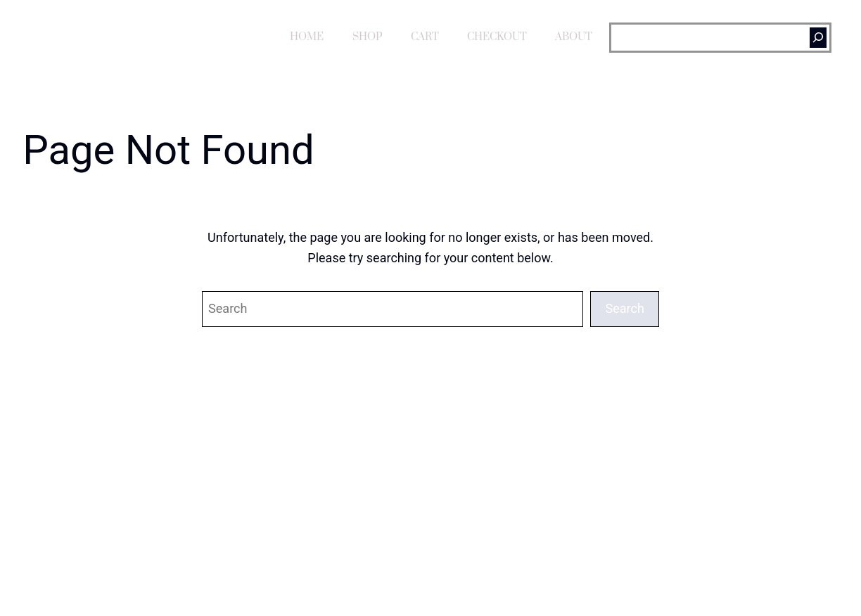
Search (625, 308)
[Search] (818, 38)
